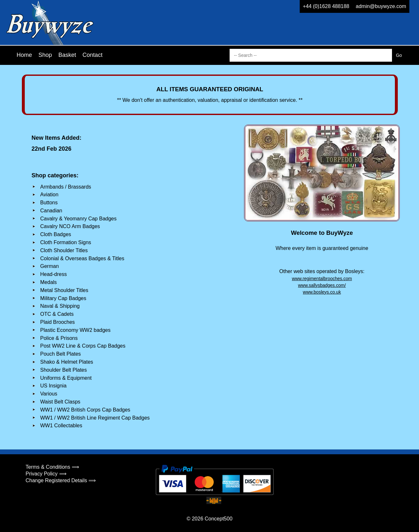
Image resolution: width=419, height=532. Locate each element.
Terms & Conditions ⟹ (52, 467)
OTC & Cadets (57, 314)
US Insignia (53, 386)
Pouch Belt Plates (60, 354)
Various (49, 394)
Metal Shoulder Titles (64, 290)
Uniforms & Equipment (66, 378)
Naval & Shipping (60, 306)
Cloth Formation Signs (66, 242)
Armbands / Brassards (66, 187)
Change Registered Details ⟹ (61, 480)
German (50, 266)
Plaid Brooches (58, 322)
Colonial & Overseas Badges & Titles (82, 258)
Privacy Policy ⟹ (46, 474)
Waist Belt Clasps (60, 402)
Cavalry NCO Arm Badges (70, 226)
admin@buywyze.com (381, 6)
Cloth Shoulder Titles (64, 250)
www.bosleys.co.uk (322, 292)
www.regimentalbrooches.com (322, 279)
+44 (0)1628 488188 (326, 6)
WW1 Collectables (61, 426)
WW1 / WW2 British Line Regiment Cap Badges (95, 418)
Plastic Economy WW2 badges (75, 330)
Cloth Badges (56, 234)
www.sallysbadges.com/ (322, 285)
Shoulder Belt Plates (64, 370)
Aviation (49, 195)
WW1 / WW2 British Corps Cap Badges (85, 410)
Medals (49, 282)
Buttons (49, 203)
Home (24, 55)
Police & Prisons (59, 338)
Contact (93, 55)
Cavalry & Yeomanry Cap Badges (78, 219)
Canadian (51, 211)
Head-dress (54, 274)
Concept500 (218, 519)
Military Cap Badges (63, 298)
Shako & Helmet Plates (67, 362)
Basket (67, 55)
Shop (45, 55)
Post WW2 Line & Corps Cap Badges (83, 346)
